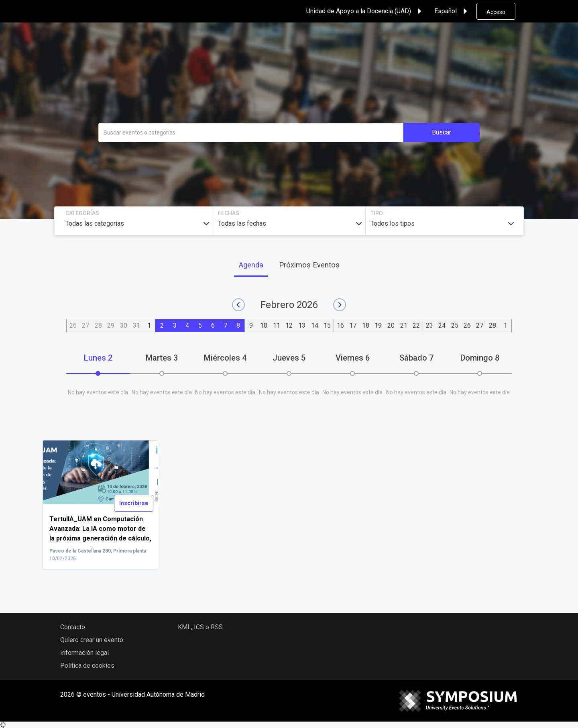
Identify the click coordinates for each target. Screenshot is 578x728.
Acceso (496, 12)
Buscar (442, 132)
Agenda (251, 265)
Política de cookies (87, 666)
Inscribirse (134, 503)
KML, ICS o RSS (200, 627)
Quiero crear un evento (92, 640)
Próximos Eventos (309, 265)
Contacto (73, 627)
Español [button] (452, 11)
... (100, 538)
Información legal (84, 653)
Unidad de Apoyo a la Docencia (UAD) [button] (365, 11)
